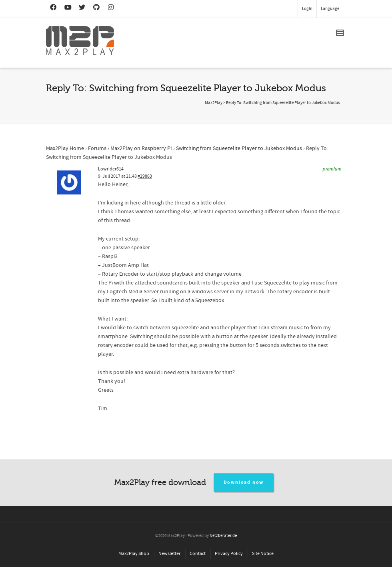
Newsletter (169, 554)
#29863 (145, 176)
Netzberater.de (223, 536)
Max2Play (214, 103)
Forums (97, 148)
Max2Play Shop (134, 554)
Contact (198, 554)
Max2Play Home (65, 148)
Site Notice (263, 554)
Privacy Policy (229, 554)
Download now (244, 482)
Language (330, 9)
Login (307, 9)
